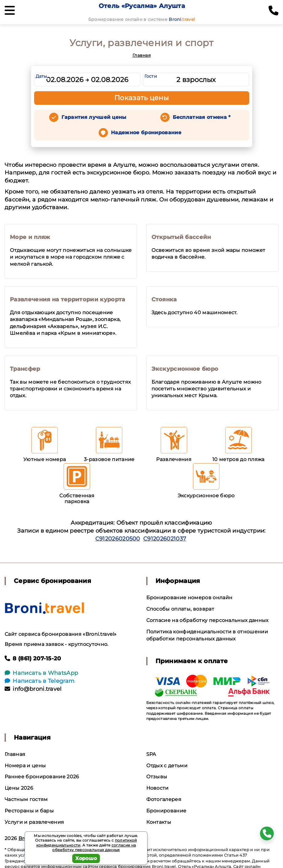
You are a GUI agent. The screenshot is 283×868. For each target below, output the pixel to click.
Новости (157, 788)
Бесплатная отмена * (202, 117)
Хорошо (86, 858)
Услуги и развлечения (34, 822)
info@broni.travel (33, 689)
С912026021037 (165, 539)
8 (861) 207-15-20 (33, 659)
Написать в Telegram (39, 681)
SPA (151, 754)
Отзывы (157, 777)
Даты (41, 76)
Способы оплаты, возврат (180, 609)
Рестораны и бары (29, 811)
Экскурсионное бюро (185, 369)
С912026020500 (118, 539)
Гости (151, 76)
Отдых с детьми (167, 766)
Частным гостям (26, 799)
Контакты (159, 822)
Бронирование (166, 811)
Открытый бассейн (181, 237)
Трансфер (25, 369)
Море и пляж (30, 237)
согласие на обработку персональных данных (94, 848)
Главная (141, 55)
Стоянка (164, 299)
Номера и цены (25, 766)
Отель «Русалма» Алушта (142, 6)
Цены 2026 (19, 788)
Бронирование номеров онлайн (189, 598)
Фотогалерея (164, 799)
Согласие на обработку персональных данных (207, 620)
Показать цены (142, 98)
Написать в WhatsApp (41, 673)
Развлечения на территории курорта (68, 299)
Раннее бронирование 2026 (42, 777)
